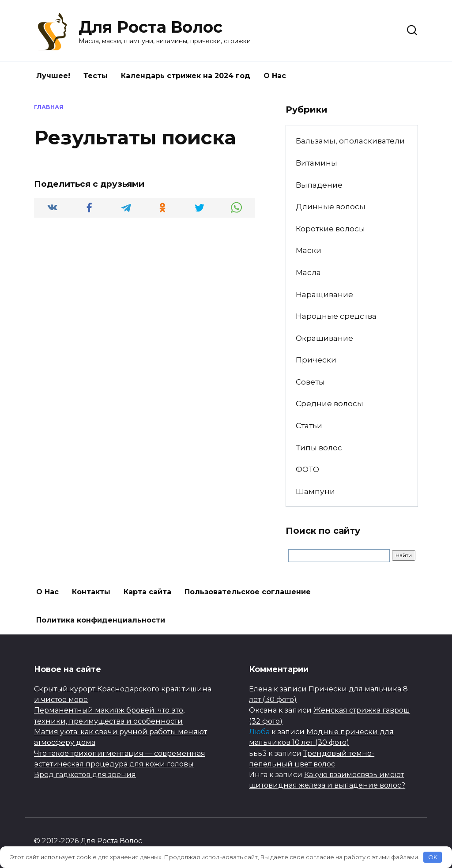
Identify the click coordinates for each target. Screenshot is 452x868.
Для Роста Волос (151, 27)
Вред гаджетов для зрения (85, 774)
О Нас (275, 76)
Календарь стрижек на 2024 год (186, 76)
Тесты (96, 76)
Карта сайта (147, 592)
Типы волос (319, 447)
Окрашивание (324, 338)
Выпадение (319, 185)
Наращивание (324, 294)
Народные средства (336, 316)
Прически (316, 360)
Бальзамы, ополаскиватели (350, 141)
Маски (309, 250)
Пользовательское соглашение (248, 592)
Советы (310, 382)
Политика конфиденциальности (101, 620)
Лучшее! (53, 76)
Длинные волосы (331, 206)
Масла (308, 272)
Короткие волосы (330, 228)
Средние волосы (330, 403)
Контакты (91, 592)
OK (433, 857)
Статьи (309, 425)
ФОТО (307, 469)
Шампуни (315, 491)
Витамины (316, 163)
